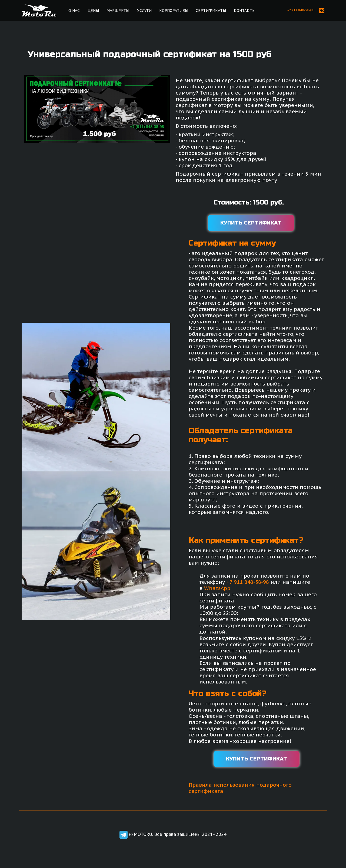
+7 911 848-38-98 (248, 582)
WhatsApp (217, 588)
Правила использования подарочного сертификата (240, 788)
